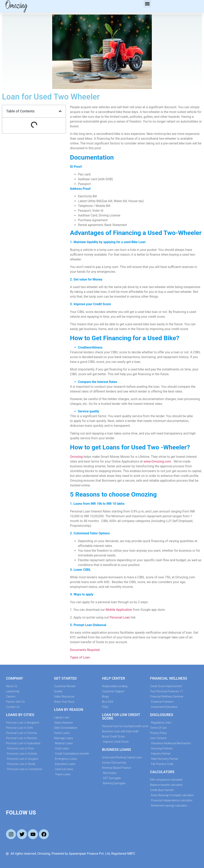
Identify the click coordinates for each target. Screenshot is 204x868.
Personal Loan (120, 617)
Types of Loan (80, 657)
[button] (147, 4)
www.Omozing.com (157, 461)
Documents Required (85, 650)
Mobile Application (119, 610)
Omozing (76, 457)
